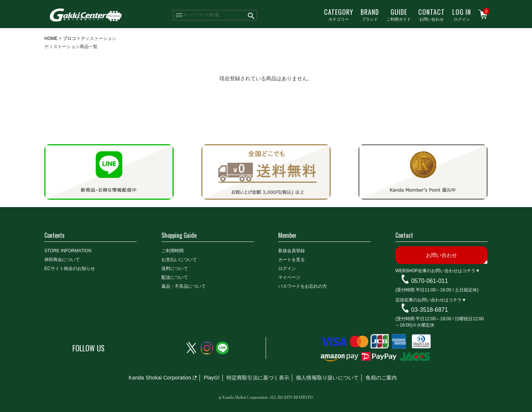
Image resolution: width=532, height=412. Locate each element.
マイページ (289, 277)
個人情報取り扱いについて (327, 378)
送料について (175, 269)
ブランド (370, 14)
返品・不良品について (184, 286)
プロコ (69, 38)
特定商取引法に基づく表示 (258, 378)
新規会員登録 (291, 251)
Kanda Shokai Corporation (160, 378)
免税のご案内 (381, 378)
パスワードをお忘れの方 (303, 286)
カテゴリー (339, 14)
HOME (51, 38)
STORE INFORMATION (68, 251)
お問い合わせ (432, 14)
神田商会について (62, 260)
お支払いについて (179, 260)
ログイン (462, 14)
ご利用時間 (173, 251)
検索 (251, 15)
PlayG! (212, 378)
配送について (175, 277)
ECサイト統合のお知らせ (70, 269)
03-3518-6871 (430, 310)
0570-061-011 (430, 281)
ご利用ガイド (399, 14)
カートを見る (291, 260)
